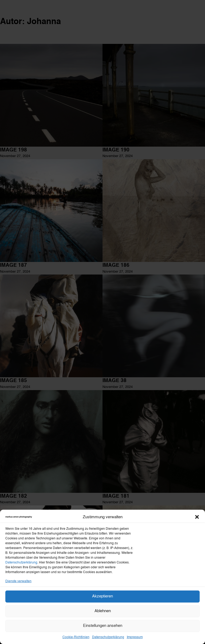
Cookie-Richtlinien (76, 637)
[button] (197, 517)
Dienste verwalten (18, 581)
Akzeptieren (102, 596)
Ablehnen (103, 611)
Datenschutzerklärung (21, 563)
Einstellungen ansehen (103, 626)
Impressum (135, 637)
